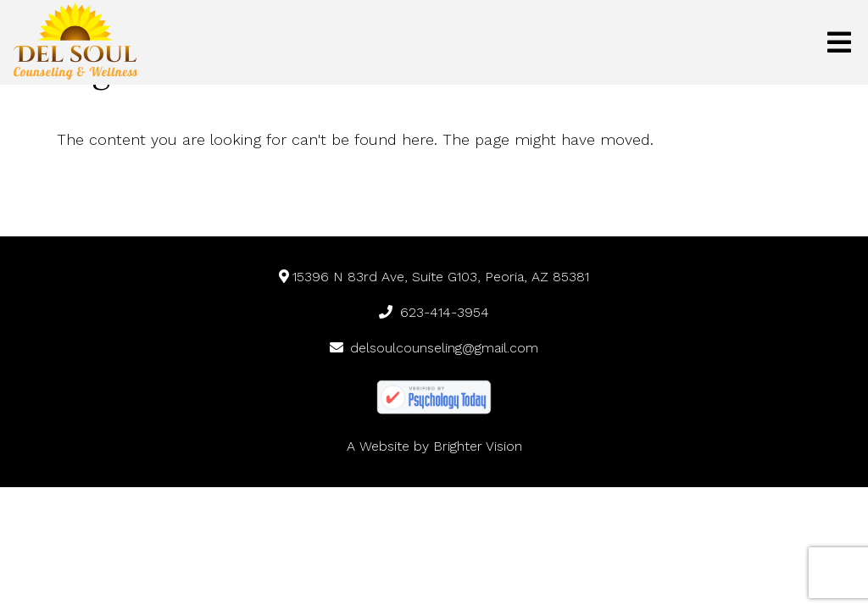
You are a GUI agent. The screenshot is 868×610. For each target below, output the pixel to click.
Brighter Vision (478, 446)
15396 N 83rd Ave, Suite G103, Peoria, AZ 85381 (434, 277)
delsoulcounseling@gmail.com (434, 348)
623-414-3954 (434, 312)
